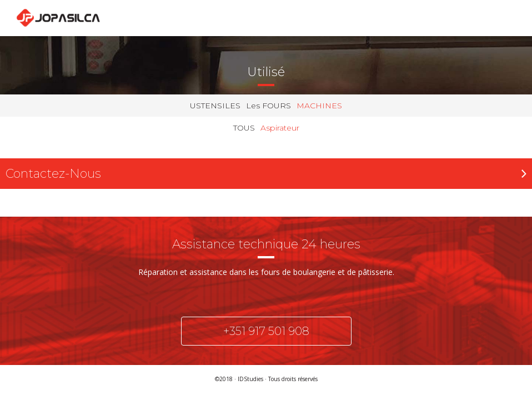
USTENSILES (215, 106)
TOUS (244, 128)
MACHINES (319, 106)
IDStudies (250, 379)
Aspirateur (280, 128)
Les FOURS (268, 106)
